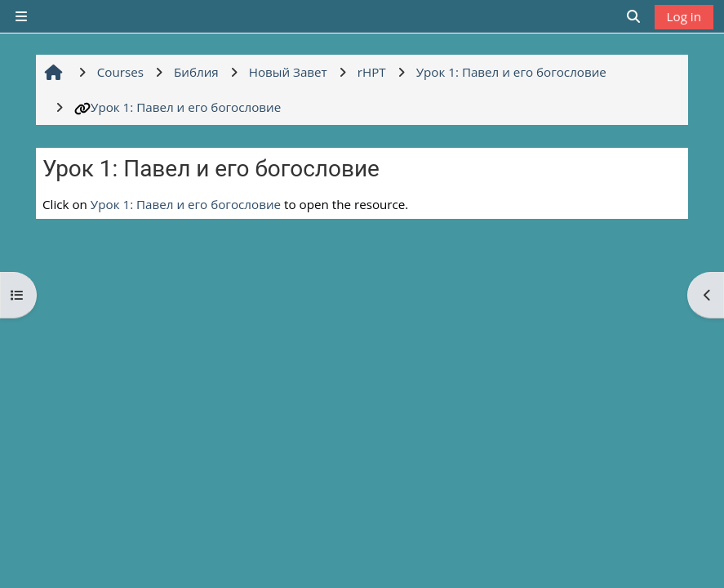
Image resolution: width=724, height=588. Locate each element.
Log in (684, 16)
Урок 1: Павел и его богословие (178, 107)
